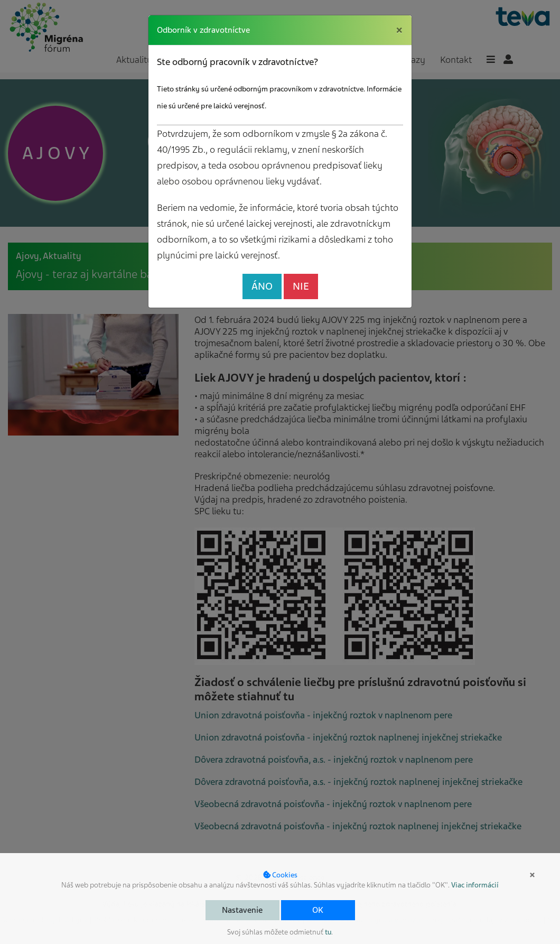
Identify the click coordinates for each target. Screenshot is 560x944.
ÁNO (262, 286)
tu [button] (328, 932)
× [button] (532, 875)
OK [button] (318, 910)
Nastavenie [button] (242, 910)
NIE (301, 286)
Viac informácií (475, 885)
